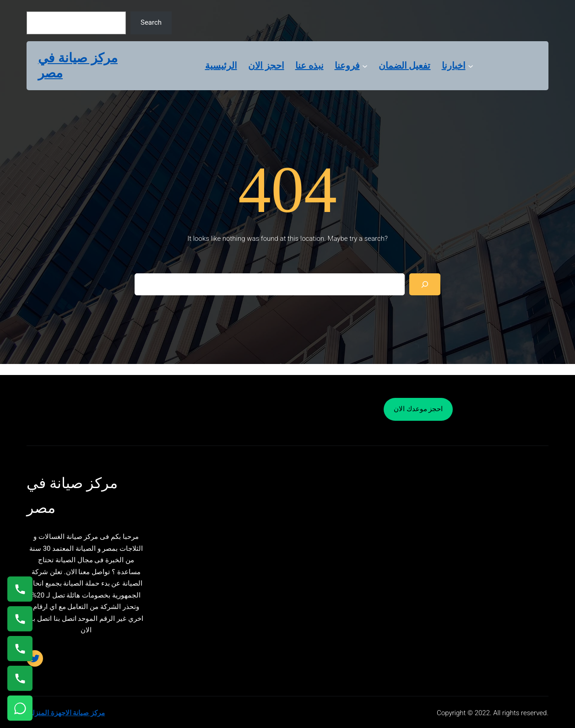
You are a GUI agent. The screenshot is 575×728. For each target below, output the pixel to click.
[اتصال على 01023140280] (20, 649)
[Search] (425, 284)
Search (151, 22)
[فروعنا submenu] (365, 65)
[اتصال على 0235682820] (20, 619)
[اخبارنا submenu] (471, 65)
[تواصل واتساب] (20, 708)
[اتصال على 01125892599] (20, 678)
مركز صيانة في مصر (78, 66)
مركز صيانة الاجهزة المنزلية (66, 713)
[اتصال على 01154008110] (20, 589)
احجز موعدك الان (418, 409)
